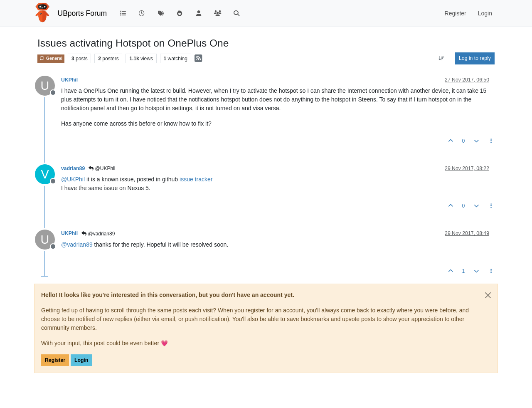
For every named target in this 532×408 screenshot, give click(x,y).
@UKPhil (102, 168)
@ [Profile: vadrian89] (77, 245)
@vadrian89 (98, 234)
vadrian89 (73, 168)
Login (81, 360)
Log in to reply (475, 58)
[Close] (488, 295)
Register (55, 360)
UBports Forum (83, 13)
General (51, 58)
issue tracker (196, 179)
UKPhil (69, 80)
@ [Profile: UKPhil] (73, 179)
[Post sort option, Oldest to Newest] (442, 58)
